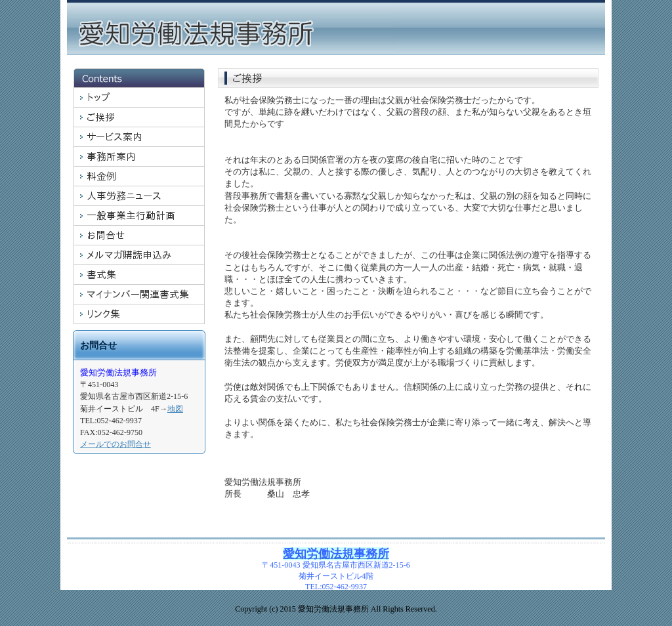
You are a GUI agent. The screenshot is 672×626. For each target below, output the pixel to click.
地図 (175, 409)
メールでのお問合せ (115, 444)
